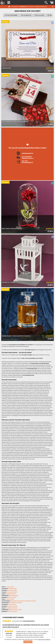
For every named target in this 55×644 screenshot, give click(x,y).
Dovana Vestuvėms (12, 592)
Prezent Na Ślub (10, 599)
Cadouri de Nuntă (12, 612)
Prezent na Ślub (10, 587)
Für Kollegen (39, 15)
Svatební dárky (12, 589)
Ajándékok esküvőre (12, 608)
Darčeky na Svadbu (12, 606)
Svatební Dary (12, 605)
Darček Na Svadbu (12, 590)
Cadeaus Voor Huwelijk (15, 610)
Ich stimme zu (28, 642)
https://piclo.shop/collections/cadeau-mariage (23, 601)
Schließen (53, 7)
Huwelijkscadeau (14, 596)
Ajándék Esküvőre (11, 594)
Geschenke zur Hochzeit (15, 603)
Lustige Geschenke (11, 15)
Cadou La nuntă (12, 597)
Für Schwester (26, 15)
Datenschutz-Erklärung (44, 640)
